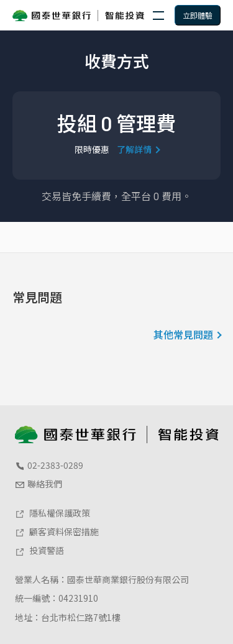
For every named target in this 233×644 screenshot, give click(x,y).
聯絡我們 (39, 484)
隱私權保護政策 (53, 513)
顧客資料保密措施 (57, 531)
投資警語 (39, 550)
